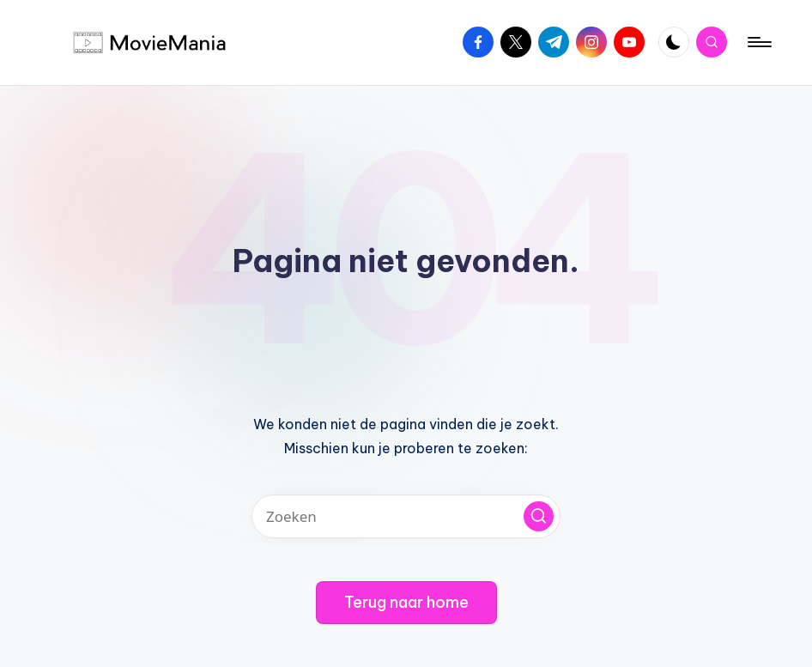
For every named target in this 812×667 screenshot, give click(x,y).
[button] (539, 516)
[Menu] (758, 42)
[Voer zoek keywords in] (406, 516)
